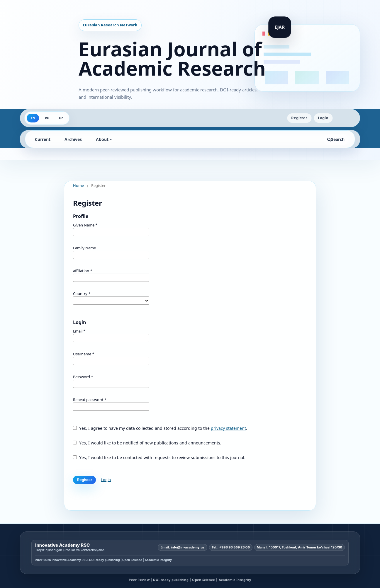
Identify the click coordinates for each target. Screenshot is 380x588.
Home (78, 185)
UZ (61, 118)
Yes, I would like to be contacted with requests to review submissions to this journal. (159, 457)
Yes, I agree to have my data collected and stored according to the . (160, 428)
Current (43, 139)
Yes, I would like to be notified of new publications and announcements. (147, 443)
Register (299, 118)
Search (336, 139)
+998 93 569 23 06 (235, 547)
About (102, 139)
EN (33, 118)
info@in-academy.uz (188, 547)
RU (47, 118)
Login (323, 118)
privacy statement (228, 428)
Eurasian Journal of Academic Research (172, 59)
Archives (73, 139)
